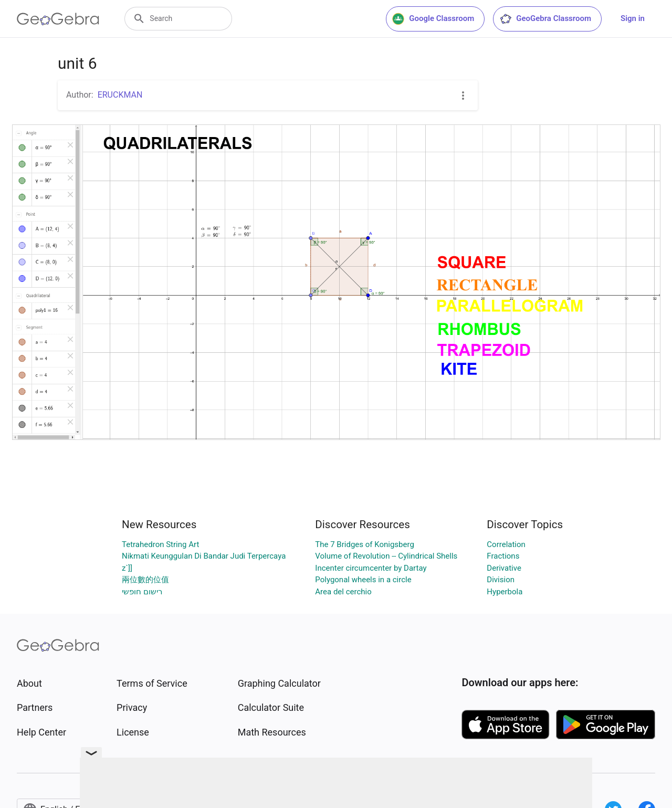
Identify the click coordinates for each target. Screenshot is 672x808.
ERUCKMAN (120, 95)
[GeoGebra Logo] (58, 19)
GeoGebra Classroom (545, 19)
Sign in (633, 18)
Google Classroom (433, 19)
